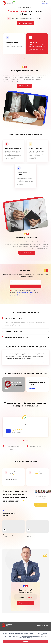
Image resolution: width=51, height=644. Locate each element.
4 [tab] (23, 394)
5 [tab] (24, 394)
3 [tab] (21, 394)
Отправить (25, 287)
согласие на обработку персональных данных (22, 294)
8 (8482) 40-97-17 (26, 597)
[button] (42, 362)
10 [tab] (31, 394)
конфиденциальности (23, 292)
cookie (32, 292)
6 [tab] (25, 394)
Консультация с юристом (26, 603)
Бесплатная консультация (26, 23)
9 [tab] (30, 394)
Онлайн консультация (24, 86)
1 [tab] (25, 58)
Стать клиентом (41, 505)
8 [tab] (28, 394)
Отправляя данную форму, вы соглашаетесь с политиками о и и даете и (25, 293)
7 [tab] (27, 394)
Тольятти (45, 2)
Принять (25, 641)
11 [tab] (33, 394)
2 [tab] (26, 58)
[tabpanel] (14, 44)
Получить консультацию (27, 253)
